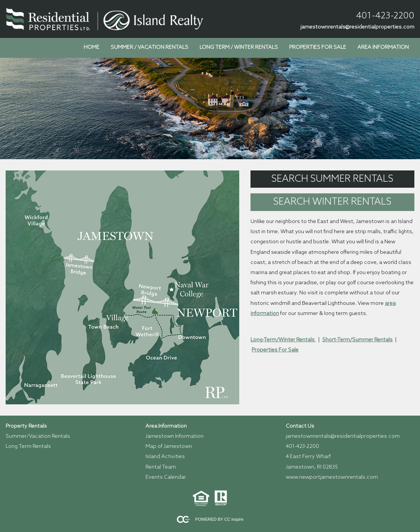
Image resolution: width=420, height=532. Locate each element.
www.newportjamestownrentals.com (332, 477)
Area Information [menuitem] (383, 47)
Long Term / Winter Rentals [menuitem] (239, 47)
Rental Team (161, 467)
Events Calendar (166, 477)
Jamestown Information (175, 436)
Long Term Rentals (28, 447)
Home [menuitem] (91, 47)
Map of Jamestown (169, 447)
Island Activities (165, 457)
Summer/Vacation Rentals (38, 436)
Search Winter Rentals (332, 202)
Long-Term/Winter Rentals (283, 340)
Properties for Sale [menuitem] (318, 47)
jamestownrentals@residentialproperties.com (357, 27)
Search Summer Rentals (332, 179)
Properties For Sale (275, 350)
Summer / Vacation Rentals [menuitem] (149, 47)
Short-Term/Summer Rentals (357, 340)
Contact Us (300, 426)
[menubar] (246, 48)
